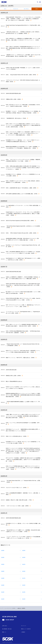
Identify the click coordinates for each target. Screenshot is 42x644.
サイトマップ (24, 626)
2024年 (3, 557)
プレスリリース (16, 9)
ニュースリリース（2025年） (10, 608)
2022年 (3, 564)
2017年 (24, 578)
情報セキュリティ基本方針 (26, 629)
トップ (1, 608)
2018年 (3, 578)
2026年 (3, 550)
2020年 (3, 571)
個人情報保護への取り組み (7, 629)
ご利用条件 (23, 632)
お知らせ (37, 9)
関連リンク (4, 632)
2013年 (24, 592)
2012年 (3, 599)
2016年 (3, 585)
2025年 (24, 550)
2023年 (24, 557)
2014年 (3, 592)
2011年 (24, 599)
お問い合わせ (5, 626)
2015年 (24, 585)
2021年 (24, 564)
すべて (5, 9)
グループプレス (26, 9)
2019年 (24, 571)
